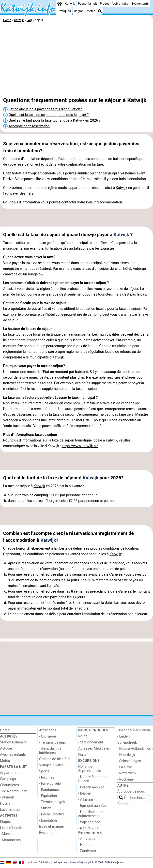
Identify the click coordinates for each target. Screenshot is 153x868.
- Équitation (48, 796)
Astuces (6, 748)
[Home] (60, 4)
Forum (83, 755)
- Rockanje (125, 779)
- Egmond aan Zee (92, 806)
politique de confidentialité (67, 862)
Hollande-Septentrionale (90, 769)
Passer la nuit (87, 4)
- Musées (7, 834)
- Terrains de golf (52, 802)
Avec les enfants (13, 755)
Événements (140, 4)
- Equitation (48, 820)
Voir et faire (120, 4)
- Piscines (47, 777)
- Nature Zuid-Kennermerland (90, 830)
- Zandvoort (87, 851)
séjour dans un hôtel (115, 269)
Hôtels (5, 804)
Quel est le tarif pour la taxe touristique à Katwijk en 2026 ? (55, 121)
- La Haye (125, 767)
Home (5, 730)
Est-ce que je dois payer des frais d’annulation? (45, 109)
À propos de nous (131, 791)
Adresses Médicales (94, 748)
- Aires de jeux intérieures (50, 751)
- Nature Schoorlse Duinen (93, 779)
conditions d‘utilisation (38, 862)
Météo (91, 11)
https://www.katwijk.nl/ (80, 446)
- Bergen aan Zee (91, 787)
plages (130, 377)
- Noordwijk (126, 755)
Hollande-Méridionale (134, 730)
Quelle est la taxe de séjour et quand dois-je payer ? (49, 115)
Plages (105, 4)
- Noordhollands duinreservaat (91, 814)
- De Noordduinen (14, 791)
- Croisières (48, 736)
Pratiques (64, 11)
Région (79, 11)
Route (83, 736)
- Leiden (123, 736)
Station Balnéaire (13, 742)
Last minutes (10, 810)
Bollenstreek (127, 743)
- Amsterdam (88, 839)
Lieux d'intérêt (11, 828)
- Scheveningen (129, 761)
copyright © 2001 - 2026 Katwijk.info (104, 862)
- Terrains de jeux (52, 743)
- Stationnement (91, 742)
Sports (44, 771)
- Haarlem (86, 845)
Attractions (48, 730)
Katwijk (70, 4)
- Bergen (85, 793)
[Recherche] (100, 11)
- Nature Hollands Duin (135, 749)
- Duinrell (7, 797)
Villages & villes (51, 765)
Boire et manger (52, 827)
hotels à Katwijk (24, 173)
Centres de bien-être (55, 759)
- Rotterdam (127, 773)
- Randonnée (49, 790)
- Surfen (45, 808)
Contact (123, 804)
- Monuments (10, 840)
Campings (8, 779)
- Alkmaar (86, 800)
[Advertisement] (76, 60)
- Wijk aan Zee (89, 822)
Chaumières (9, 785)
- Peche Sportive (52, 814)
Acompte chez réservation (29, 126)
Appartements (11, 773)
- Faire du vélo (50, 784)
